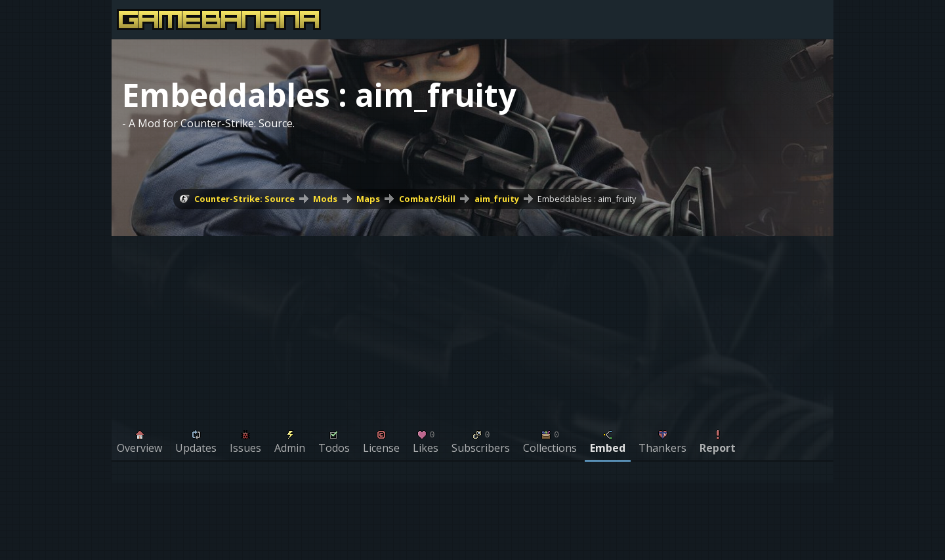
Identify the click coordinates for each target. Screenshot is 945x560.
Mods (325, 199)
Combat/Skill (427, 199)
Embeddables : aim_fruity (587, 199)
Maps (368, 199)
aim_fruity (497, 199)
